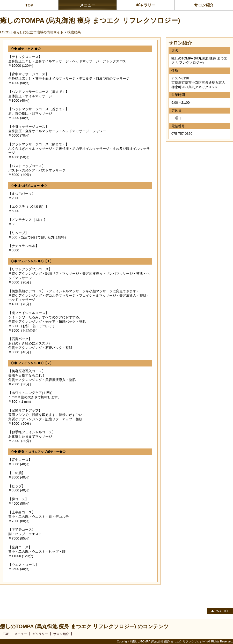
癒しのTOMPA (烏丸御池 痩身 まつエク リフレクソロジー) (90, 20)
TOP (29, 5)
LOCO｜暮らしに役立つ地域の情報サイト (32, 32)
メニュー (88, 5)
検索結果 (74, 32)
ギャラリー (146, 5)
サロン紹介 (204, 5)
